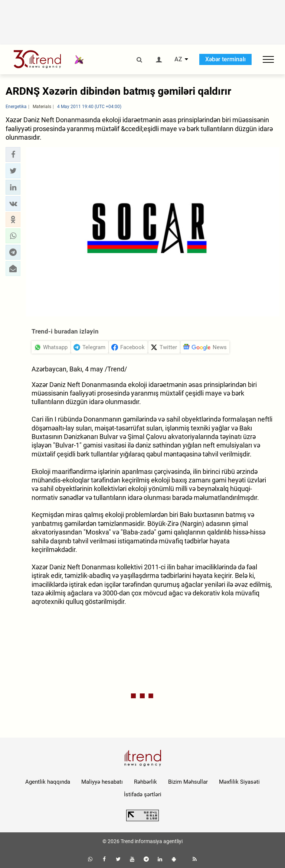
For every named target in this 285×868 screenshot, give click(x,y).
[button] (13, 155)
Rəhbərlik (145, 782)
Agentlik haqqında (48, 782)
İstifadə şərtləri (143, 794)
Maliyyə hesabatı (102, 782)
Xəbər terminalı (225, 59)
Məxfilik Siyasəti (239, 782)
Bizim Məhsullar (188, 782)
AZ (178, 59)
